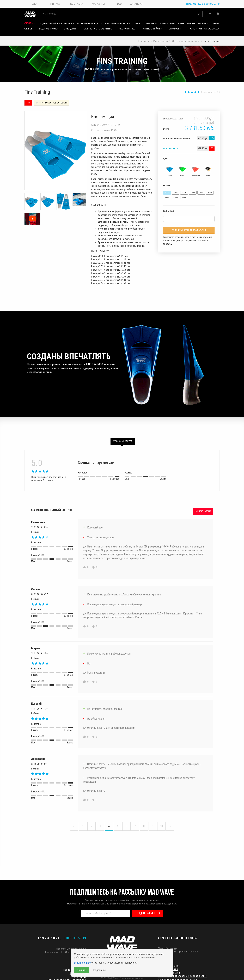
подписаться (146, 913)
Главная (143, 41)
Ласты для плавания (186, 41)
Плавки (203, 23)
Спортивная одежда (205, 29)
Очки (137, 23)
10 (161, 826)
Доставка (77, 4)
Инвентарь (167, 23)
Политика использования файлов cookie (182, 976)
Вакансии (136, 4)
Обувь (29, 29)
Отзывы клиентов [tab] (123, 441)
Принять (81, 970)
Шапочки (150, 23)
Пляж (215, 23)
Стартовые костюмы (116, 23)
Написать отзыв (203, 511)
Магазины (98, 4)
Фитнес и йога (152, 29)
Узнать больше (82, 963)
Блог (35, 4)
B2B (119, 4)
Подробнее (100, 970)
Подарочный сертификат (56, 23)
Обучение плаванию (98, 29)
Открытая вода (88, 23)
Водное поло (48, 29)
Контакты (80, 977)
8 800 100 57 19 (75, 939)
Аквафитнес (127, 29)
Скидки (30, 23)
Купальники (186, 23)
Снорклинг (176, 29)
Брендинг (71, 29)
